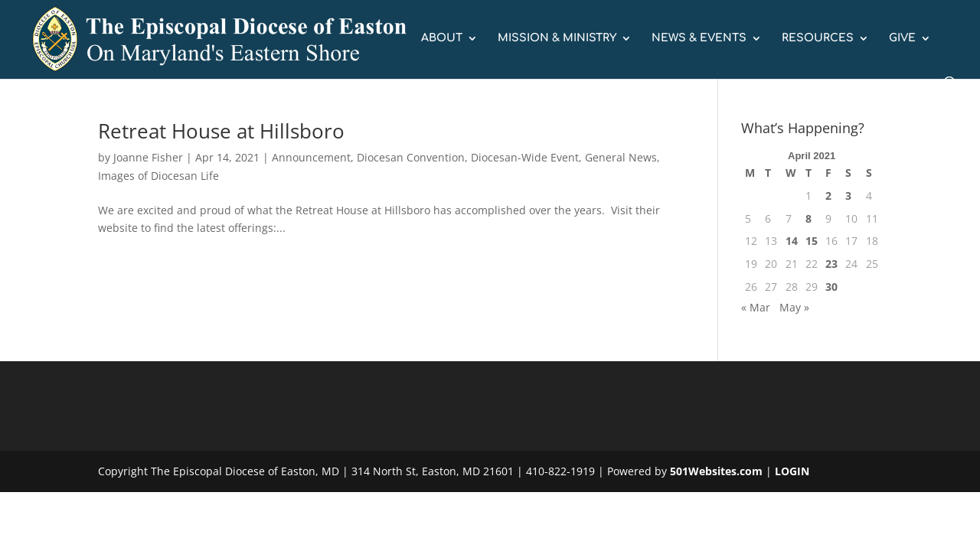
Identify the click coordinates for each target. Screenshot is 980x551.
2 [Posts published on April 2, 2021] (828, 196)
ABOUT (442, 38)
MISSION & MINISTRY (557, 38)
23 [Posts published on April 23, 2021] (831, 264)
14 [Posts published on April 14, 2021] (792, 241)
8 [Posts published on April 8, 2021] (808, 218)
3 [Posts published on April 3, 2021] (848, 196)
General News (621, 157)
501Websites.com (716, 471)
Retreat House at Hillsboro (221, 131)
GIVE (902, 38)
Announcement (311, 157)
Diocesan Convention (411, 157)
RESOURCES (818, 38)
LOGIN (792, 471)
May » (794, 307)
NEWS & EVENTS (699, 38)
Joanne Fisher (148, 157)
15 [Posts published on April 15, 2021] (812, 241)
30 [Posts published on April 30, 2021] (831, 287)
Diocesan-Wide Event (525, 157)
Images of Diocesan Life (158, 176)
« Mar (756, 307)
